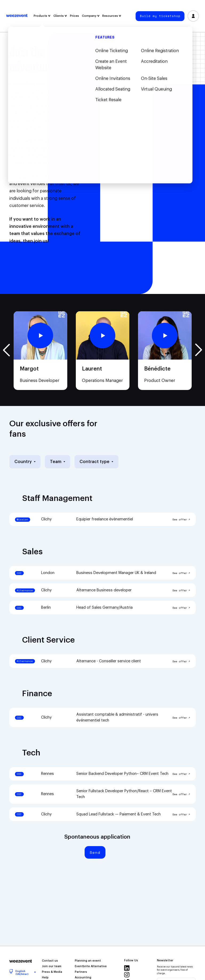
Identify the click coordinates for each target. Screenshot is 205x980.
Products (42, 16)
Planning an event (88, 961)
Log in (193, 16)
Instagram (127, 975)
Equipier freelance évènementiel (105, 519)
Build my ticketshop (160, 16)
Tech (31, 753)
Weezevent (17, 16)
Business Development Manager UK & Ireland (116, 573)
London (48, 573)
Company (91, 16)
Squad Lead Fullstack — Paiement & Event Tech (119, 814)
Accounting (83, 978)
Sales (32, 552)
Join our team (52, 966)
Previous (6, 350)
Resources (112, 16)
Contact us (50, 961)
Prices (74, 16)
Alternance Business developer (104, 590)
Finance (37, 694)
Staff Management (57, 499)
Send (95, 852)
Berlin (46, 607)
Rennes (48, 774)
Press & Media (52, 972)
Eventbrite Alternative (91, 966)
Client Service (48, 640)
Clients (60, 16)
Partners (81, 972)
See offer (180, 520)
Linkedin (127, 968)
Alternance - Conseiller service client (109, 661)
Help (45, 978)
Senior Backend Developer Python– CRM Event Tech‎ (122, 774)
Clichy (46, 519)
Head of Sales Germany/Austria (105, 607)
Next (199, 350)
